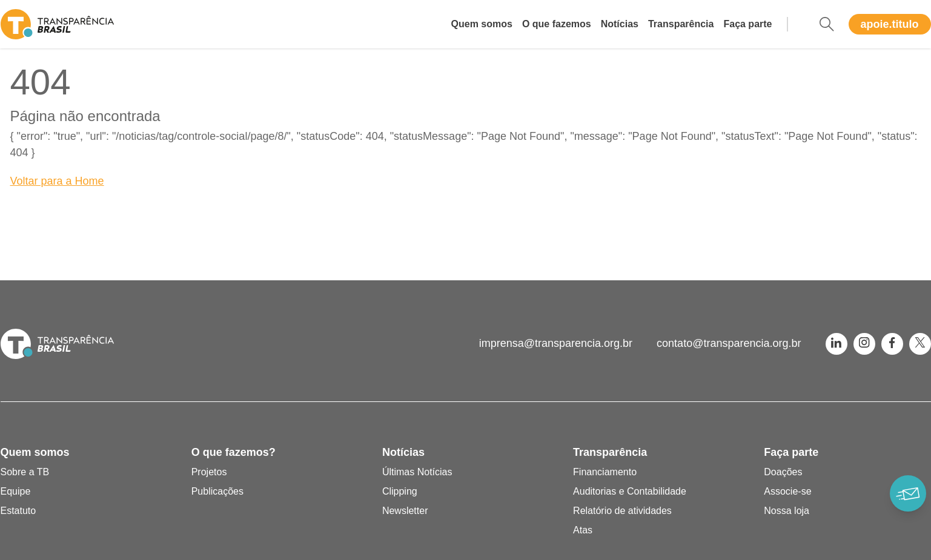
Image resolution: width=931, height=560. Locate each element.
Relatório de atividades (622, 511)
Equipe (16, 491)
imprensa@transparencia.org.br (556, 343)
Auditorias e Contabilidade (630, 491)
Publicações (217, 491)
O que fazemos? (234, 452)
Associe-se (787, 491)
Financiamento (605, 472)
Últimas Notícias (417, 472)
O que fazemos (557, 24)
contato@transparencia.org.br (729, 343)
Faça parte (747, 24)
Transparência (681, 24)
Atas (583, 530)
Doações (783, 472)
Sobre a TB (25, 472)
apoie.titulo (890, 24)
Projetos (209, 472)
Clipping (400, 491)
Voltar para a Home (57, 181)
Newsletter (405, 511)
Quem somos (482, 24)
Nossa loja (787, 511)
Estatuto (18, 511)
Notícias (620, 24)
